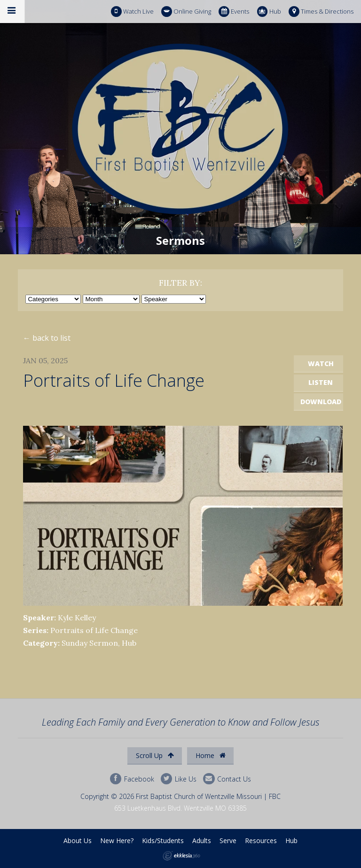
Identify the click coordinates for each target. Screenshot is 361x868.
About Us (78, 841)
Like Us (179, 779)
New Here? (117, 841)
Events (234, 12)
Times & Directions (321, 12)
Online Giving (186, 12)
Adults (202, 841)
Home (211, 755)
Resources (261, 841)
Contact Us (227, 779)
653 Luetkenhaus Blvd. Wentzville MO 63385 (180, 808)
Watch (321, 364)
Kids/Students (163, 841)
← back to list (47, 338)
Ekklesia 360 (181, 856)
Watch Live (132, 12)
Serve (228, 841)
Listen (321, 382)
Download (321, 402)
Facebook (132, 779)
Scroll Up (155, 755)
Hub (269, 12)
